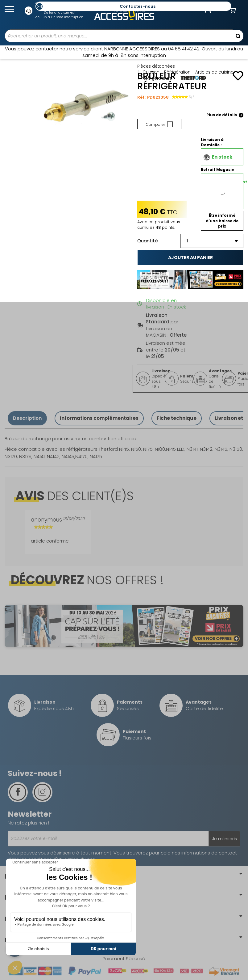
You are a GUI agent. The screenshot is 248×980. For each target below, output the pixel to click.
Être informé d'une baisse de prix (222, 221)
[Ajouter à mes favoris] (238, 76)
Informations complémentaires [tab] (99, 418)
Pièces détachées (156, 66)
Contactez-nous (138, 6)
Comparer (159, 124)
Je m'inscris (224, 839)
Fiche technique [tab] (177, 418)
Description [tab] (27, 418)
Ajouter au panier (190, 258)
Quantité (148, 241)
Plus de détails (225, 115)
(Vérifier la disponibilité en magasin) (224, 200)
